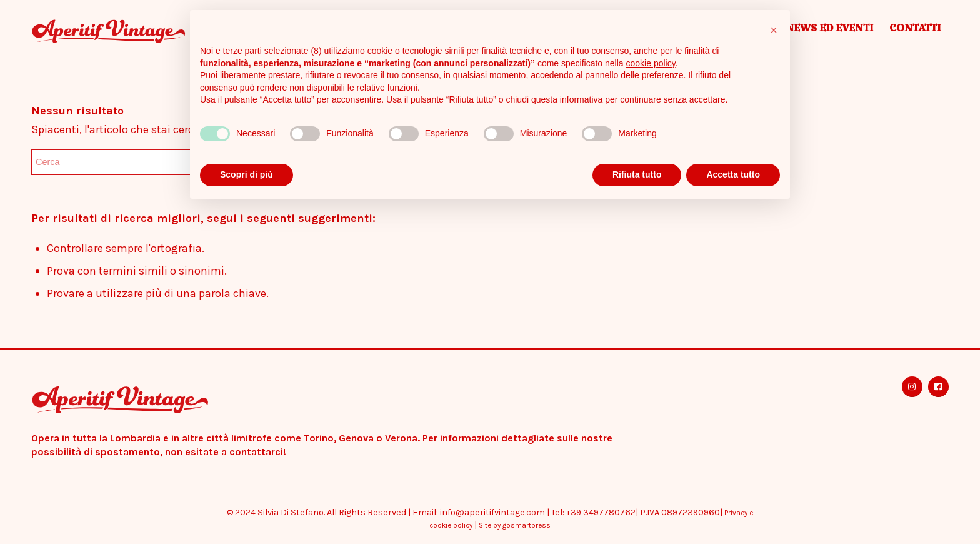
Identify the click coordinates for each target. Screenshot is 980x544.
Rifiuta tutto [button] (637, 174)
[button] (774, 30)
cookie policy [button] (651, 63)
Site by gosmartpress (515, 525)
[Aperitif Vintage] (143, 31)
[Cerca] (125, 162)
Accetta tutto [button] (733, 174)
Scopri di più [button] (247, 174)
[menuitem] (829, 31)
